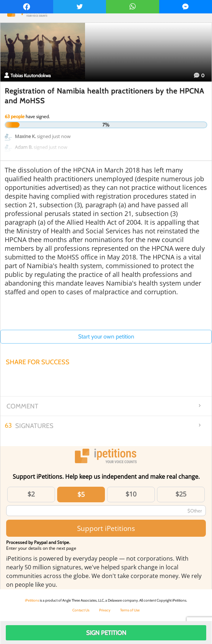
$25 (181, 494)
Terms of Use (130, 610)
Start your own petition (106, 336)
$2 (31, 494)
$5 (81, 494)
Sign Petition (106, 633)
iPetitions (32, 600)
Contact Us (81, 610)
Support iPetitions (106, 528)
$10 (131, 494)
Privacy (105, 610)
